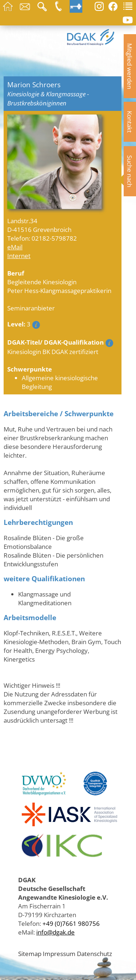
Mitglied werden (130, 66)
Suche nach (130, 171)
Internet (19, 256)
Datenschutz (94, 953)
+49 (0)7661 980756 (71, 923)
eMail (15, 247)
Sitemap (30, 953)
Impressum (59, 953)
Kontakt (130, 122)
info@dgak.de (55, 932)
